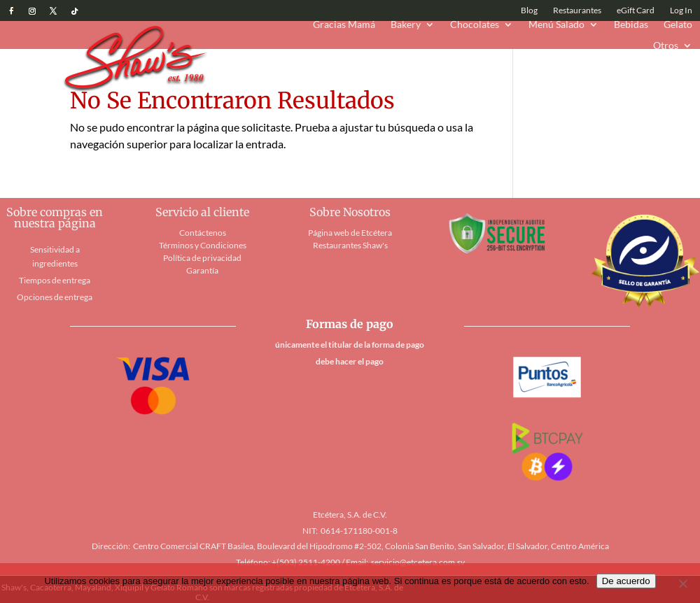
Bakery (406, 25)
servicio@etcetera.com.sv (418, 562)
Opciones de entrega (55, 297)
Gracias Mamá (344, 25)
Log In (681, 10)
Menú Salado (556, 25)
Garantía (202, 270)
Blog (529, 10)
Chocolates (475, 25)
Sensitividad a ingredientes (55, 256)
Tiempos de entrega (55, 280)
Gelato (678, 25)
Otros (666, 46)
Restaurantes (577, 10)
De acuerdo (626, 581)
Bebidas (631, 25)
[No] (682, 583)
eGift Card (636, 10)
